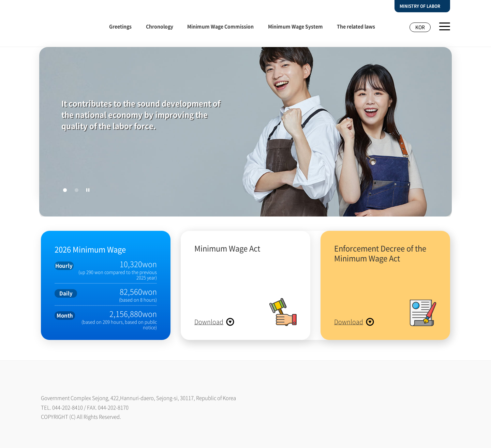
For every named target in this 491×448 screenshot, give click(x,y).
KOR (420, 27)
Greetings (120, 26)
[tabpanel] (245, 133)
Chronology (160, 26)
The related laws (356, 26)
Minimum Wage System (295, 26)
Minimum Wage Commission (220, 26)
